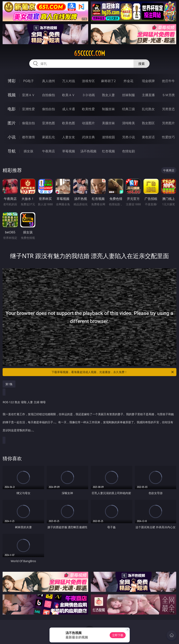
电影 (12, 109)
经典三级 (128, 109)
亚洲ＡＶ (28, 95)
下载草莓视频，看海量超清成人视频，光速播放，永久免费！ (113, 372)
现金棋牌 (148, 81)
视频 (12, 95)
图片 (12, 123)
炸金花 (128, 81)
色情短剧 (128, 151)
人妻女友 (69, 137)
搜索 (142, 64)
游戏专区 (88, 81)
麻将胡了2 (108, 81)
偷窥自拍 (28, 123)
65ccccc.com (89, 53)
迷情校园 (108, 137)
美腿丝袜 (108, 123)
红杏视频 (108, 151)
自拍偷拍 (49, 95)
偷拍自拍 (49, 109)
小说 (12, 137)
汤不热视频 (88, 151)
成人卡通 (69, 109)
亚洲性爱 (28, 109)
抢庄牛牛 (168, 81)
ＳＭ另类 (168, 95)
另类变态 (168, 109)
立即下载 (118, 635)
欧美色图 (69, 123)
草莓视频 (69, 151)
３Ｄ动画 (88, 95)
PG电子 (29, 81)
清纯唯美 (128, 123)
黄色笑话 (148, 137)
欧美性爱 (88, 109)
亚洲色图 (49, 123)
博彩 (12, 81)
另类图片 (168, 123)
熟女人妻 (108, 95)
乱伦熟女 (148, 109)
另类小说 (128, 137)
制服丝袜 (108, 109)
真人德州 (49, 81)
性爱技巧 (168, 137)
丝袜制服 (128, 95)
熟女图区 (148, 123)
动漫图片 (88, 123)
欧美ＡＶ (69, 95)
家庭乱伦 (49, 137)
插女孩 (28, 151)
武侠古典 (88, 137)
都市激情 (28, 137)
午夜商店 (49, 151)
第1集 (9, 384)
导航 (12, 151)
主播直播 (148, 95)
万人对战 (69, 81)
